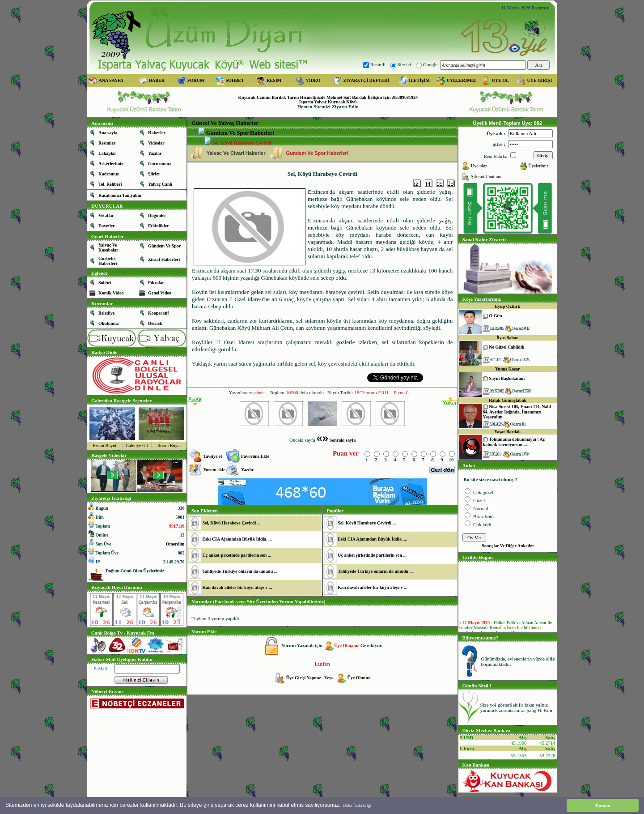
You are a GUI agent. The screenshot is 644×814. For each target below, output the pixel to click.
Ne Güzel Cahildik (506, 347)
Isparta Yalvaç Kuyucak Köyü (328, 102)
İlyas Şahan (508, 338)
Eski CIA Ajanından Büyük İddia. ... (237, 539)
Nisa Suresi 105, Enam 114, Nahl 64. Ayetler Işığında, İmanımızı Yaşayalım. (517, 412)
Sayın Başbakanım (507, 378)
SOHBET (235, 80)
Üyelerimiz (538, 166)
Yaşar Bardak (507, 432)
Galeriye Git (137, 445)
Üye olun (479, 166)
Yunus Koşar (508, 369)
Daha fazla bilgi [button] (357, 805)
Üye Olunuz (359, 678)
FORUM (196, 80)
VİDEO (313, 80)
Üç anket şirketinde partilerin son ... (237, 555)
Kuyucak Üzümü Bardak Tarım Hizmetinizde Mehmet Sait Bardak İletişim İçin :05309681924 (328, 97)
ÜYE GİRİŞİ (539, 80)
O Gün (495, 316)
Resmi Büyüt (105, 445)
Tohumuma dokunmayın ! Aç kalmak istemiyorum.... (514, 442)
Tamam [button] (603, 805)
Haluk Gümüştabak (507, 400)
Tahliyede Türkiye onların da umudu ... (240, 571)
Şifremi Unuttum (486, 177)
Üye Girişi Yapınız (304, 678)
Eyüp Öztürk (508, 306)
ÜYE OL (500, 80)
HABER (157, 80)
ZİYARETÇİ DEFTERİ (366, 80)
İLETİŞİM (419, 80)
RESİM (274, 80)
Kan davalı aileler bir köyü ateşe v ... (237, 587)
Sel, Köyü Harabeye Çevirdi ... (231, 523)
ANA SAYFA (111, 80)
